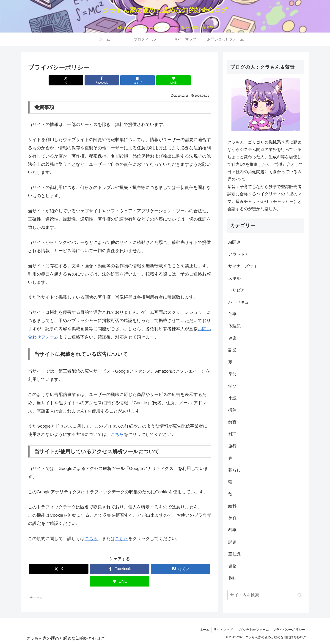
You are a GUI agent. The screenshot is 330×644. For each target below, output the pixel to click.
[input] (266, 595)
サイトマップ (221, 630)
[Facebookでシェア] (104, 80)
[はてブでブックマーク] (135, 80)
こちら (117, 434)
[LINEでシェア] (166, 80)
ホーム (202, 630)
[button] (300, 595)
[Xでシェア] (73, 80)
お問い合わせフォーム (252, 630)
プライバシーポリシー (289, 630)
